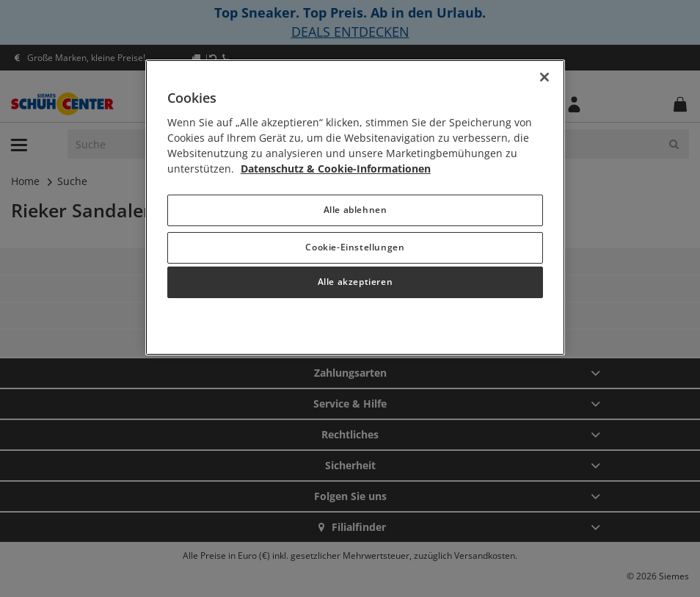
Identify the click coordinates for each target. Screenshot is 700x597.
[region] (355, 207)
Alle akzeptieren (356, 282)
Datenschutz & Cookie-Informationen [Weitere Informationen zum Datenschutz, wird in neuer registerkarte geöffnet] (336, 169)
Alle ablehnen (356, 210)
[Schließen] (544, 77)
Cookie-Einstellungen (355, 247)
